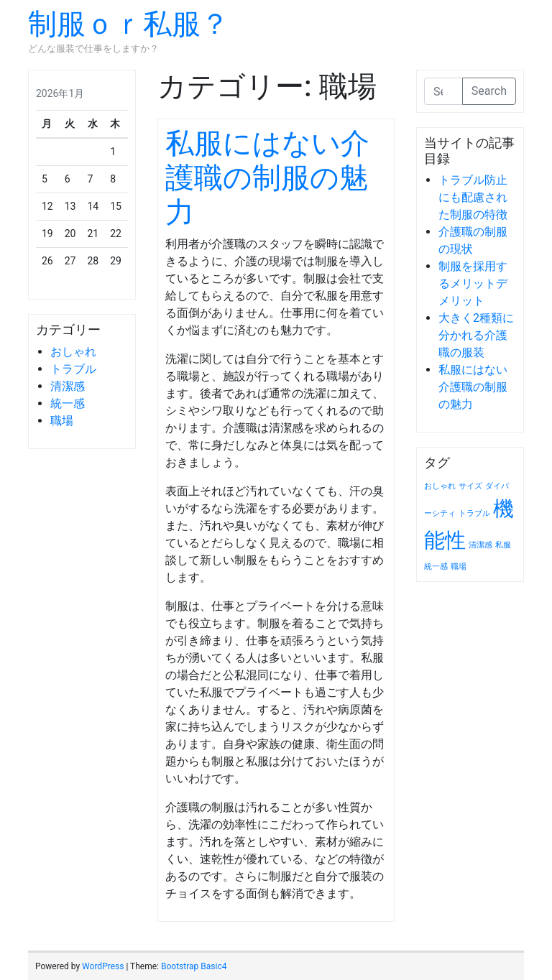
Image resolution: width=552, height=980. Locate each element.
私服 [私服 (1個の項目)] (503, 545)
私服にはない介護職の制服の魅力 (267, 178)
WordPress (103, 966)
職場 (62, 421)
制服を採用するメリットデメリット (473, 283)
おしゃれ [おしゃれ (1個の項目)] (440, 486)
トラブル (73, 369)
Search (489, 91)
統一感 (68, 403)
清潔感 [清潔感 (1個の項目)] (480, 545)
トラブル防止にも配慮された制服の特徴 (473, 197)
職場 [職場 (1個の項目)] (459, 567)
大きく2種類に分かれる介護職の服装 (476, 335)
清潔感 (68, 386)
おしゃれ (73, 352)
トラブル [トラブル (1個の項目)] (474, 513)
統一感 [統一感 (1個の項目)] (436, 567)
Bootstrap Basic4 (194, 966)
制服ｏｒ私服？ (129, 24)
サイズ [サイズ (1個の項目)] (470, 486)
